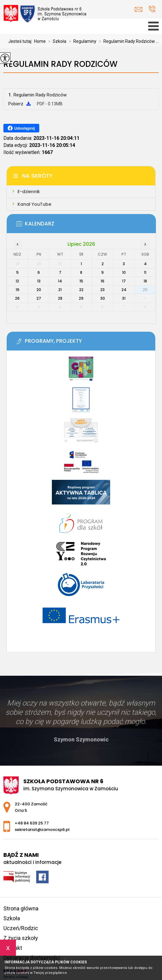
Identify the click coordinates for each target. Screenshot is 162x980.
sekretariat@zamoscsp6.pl (139, 9)
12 (17, 281)
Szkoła (56, 41)
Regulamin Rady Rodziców (60, 64)
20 (39, 290)
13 (39, 281)
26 (17, 298)
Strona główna (21, 908)
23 (102, 290)
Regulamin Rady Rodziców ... (127, 41)
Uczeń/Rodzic (21, 928)
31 (124, 298)
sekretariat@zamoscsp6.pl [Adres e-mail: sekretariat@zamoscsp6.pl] (42, 830)
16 (102, 281)
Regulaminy (81, 41)
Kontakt (13, 948)
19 (17, 290)
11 (145, 272)
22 (81, 290)
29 (81, 298)
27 (39, 298)
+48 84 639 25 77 (152, 9)
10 (124, 272)
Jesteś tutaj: (21, 41)
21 (60, 290)
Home (40, 41)
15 (81, 281)
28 (60, 298)
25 (145, 290)
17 (124, 281)
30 (103, 298)
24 (124, 290)
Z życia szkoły (21, 938)
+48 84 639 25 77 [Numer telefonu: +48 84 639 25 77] (32, 823)
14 (60, 281)
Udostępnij (21, 128)
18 (145, 281)
